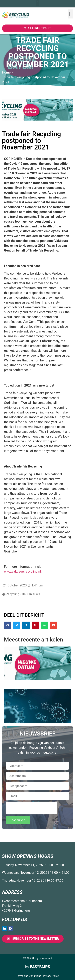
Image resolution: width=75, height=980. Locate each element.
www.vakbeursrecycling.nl (22, 571)
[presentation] (32, 808)
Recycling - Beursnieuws (23, 594)
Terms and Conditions (29, 976)
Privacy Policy (51, 976)
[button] (70, 14)
